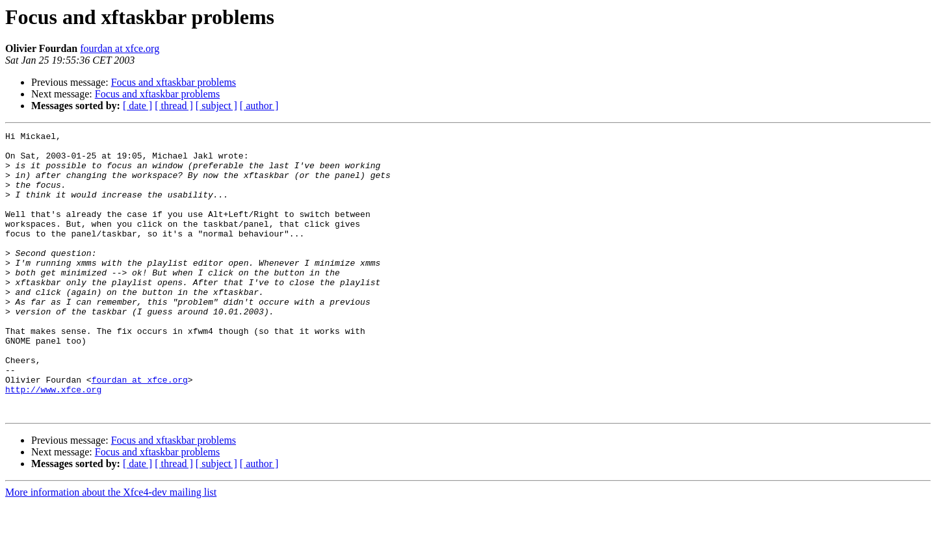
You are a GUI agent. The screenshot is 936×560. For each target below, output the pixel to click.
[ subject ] (216, 106)
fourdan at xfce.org (120, 48)
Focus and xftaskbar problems (174, 82)
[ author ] (259, 106)
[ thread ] (174, 106)
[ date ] (137, 106)
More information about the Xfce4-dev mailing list (111, 549)
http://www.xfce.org (53, 442)
